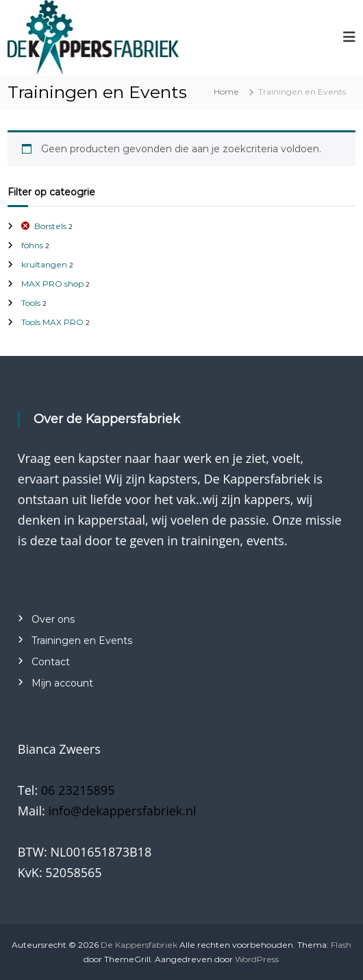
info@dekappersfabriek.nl (123, 811)
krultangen (44, 264)
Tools (31, 303)
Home (226, 92)
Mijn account (62, 683)
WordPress (257, 959)
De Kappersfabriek (139, 945)
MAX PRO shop (52, 284)
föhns (32, 245)
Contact (51, 662)
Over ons (53, 619)
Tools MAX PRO (52, 322)
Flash (341, 945)
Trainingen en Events (82, 641)
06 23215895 (78, 790)
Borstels (50, 226)
